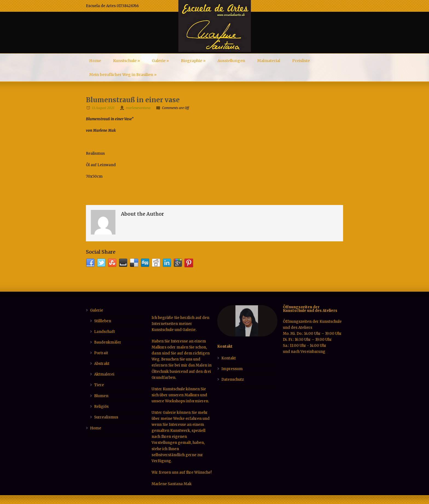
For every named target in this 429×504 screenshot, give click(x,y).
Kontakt (229, 358)
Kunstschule (126, 61)
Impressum (232, 369)
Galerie (160, 61)
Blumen (101, 396)
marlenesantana (138, 108)
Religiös (101, 407)
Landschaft (105, 332)
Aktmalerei (104, 374)
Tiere (99, 385)
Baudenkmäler (108, 342)
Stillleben (103, 321)
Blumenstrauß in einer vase (133, 100)
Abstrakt (102, 364)
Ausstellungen (231, 61)
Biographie (193, 61)
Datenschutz (233, 380)
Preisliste (301, 61)
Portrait (101, 353)
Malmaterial (269, 61)
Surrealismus (106, 417)
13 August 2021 (103, 108)
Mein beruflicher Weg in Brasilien (123, 75)
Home (95, 61)
